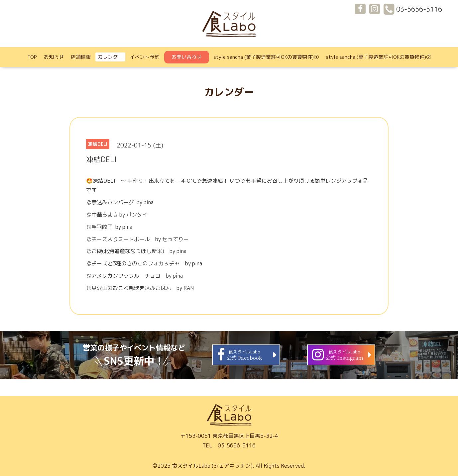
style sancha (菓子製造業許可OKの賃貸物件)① (266, 57)
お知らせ (54, 57)
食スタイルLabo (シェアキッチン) (212, 466)
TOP (32, 57)
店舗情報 (81, 57)
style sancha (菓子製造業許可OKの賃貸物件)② (378, 57)
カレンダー (110, 57)
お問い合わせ (186, 57)
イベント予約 (145, 57)
